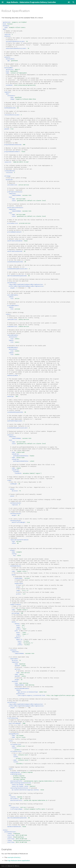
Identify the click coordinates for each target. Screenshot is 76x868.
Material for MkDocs (14, 866)
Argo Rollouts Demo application (19, 861)
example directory (14, 857)
